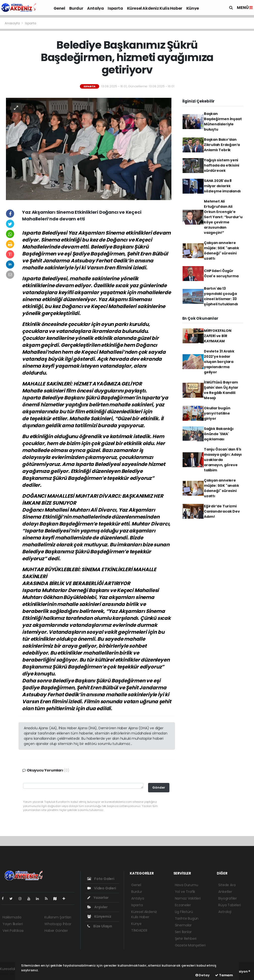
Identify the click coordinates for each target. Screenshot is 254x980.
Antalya (95, 8)
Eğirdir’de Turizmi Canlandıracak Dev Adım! (222, 511)
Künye (193, 8)
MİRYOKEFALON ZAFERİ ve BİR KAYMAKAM (218, 336)
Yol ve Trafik (185, 892)
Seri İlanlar (183, 932)
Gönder (159, 787)
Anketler (225, 892)
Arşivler (97, 907)
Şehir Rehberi (186, 939)
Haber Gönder (56, 931)
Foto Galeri (101, 879)
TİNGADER (139, 930)
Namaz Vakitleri (188, 898)
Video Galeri (102, 888)
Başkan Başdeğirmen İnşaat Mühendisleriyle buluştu (223, 122)
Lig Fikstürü (184, 912)
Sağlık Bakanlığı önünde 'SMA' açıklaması (219, 434)
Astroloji (225, 912)
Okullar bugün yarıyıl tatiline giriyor (217, 413)
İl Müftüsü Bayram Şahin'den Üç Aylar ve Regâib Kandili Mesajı (221, 390)
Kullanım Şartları (58, 917)
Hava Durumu (187, 885)
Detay (203, 975)
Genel (59, 8)
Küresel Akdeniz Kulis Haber (155, 8)
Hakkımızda (12, 917)
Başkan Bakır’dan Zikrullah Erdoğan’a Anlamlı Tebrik (222, 145)
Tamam (224, 975)
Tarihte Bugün (187, 918)
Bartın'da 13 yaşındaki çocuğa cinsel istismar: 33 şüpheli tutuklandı (221, 296)
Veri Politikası (13, 931)
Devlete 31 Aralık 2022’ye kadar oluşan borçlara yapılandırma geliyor (219, 362)
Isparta (115, 8)
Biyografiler (228, 898)
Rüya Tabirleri (229, 905)
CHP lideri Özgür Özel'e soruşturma (221, 273)
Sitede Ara (227, 885)
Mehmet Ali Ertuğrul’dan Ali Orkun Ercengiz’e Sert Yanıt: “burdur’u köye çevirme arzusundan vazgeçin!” (223, 217)
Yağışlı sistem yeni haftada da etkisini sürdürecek (222, 165)
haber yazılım (11, 974)
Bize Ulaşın (100, 926)
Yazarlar (98, 898)
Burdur (76, 8)
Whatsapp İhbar (58, 924)
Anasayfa (13, 23)
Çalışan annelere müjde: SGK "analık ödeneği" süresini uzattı (222, 251)
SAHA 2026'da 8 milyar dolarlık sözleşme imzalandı (222, 186)
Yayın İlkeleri (13, 924)
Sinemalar (183, 925)
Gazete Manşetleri (190, 945)
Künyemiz (99, 916)
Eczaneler (183, 905)
